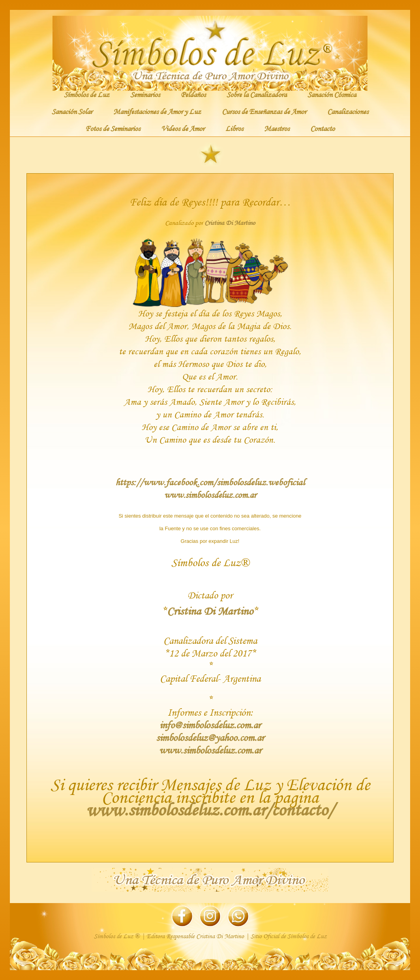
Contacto (322, 128)
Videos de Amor (183, 128)
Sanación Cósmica (332, 94)
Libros (234, 128)
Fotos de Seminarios (113, 128)
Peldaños (193, 94)
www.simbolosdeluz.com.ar (210, 495)
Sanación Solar (72, 111)
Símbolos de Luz (87, 94)
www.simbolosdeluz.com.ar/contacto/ (210, 810)
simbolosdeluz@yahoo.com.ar (210, 738)
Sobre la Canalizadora (257, 94)
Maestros (277, 128)
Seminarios (145, 94)
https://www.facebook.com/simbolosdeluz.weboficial (210, 482)
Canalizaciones (348, 111)
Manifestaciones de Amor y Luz (157, 111)
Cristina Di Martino (230, 223)
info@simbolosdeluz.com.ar (210, 725)
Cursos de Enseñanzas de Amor (264, 111)
